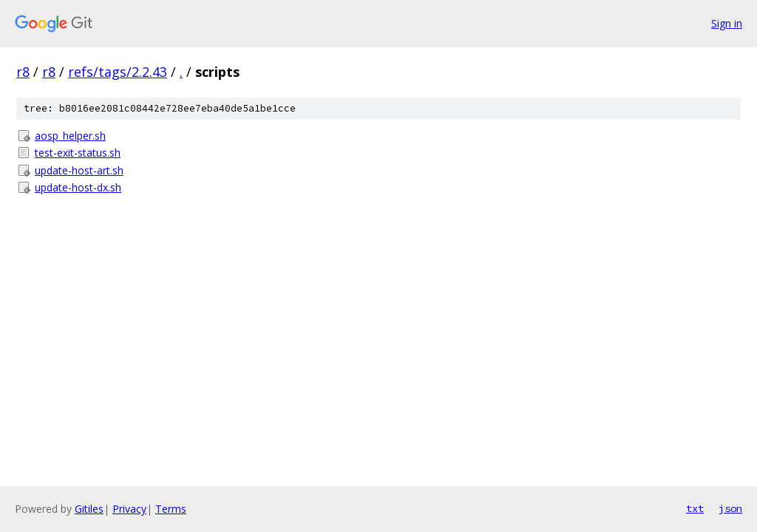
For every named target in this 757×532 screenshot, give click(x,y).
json (730, 508)
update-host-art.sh (79, 170)
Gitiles (89, 509)
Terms (171, 509)
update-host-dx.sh (78, 187)
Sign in (727, 23)
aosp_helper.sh (70, 136)
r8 (23, 72)
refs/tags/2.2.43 (118, 72)
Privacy (129, 509)
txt (695, 508)
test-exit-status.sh (78, 153)
